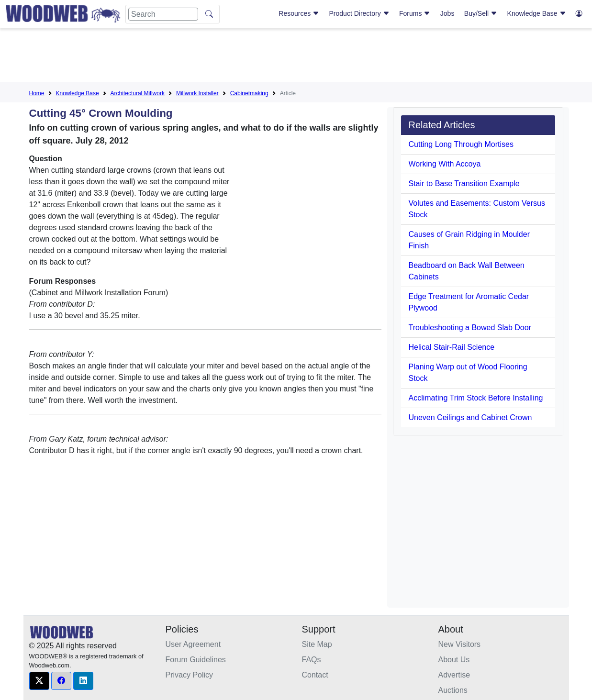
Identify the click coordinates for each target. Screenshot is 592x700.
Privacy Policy (190, 675)
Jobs (447, 13)
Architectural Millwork (138, 93)
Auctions (453, 690)
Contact (315, 675)
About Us (454, 660)
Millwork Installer (197, 93)
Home (37, 93)
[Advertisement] (296, 57)
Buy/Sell (481, 13)
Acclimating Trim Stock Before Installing (476, 398)
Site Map (317, 644)
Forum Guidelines (196, 660)
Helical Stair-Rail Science (452, 347)
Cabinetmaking (249, 93)
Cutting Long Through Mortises (461, 144)
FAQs (312, 660)
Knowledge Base (537, 13)
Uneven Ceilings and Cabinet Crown (470, 417)
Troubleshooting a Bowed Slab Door (470, 328)
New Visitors (460, 644)
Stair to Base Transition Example (464, 183)
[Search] (163, 14)
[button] (39, 681)
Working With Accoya (445, 164)
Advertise (454, 675)
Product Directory (359, 13)
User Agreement (193, 644)
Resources (299, 13)
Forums (415, 13)
